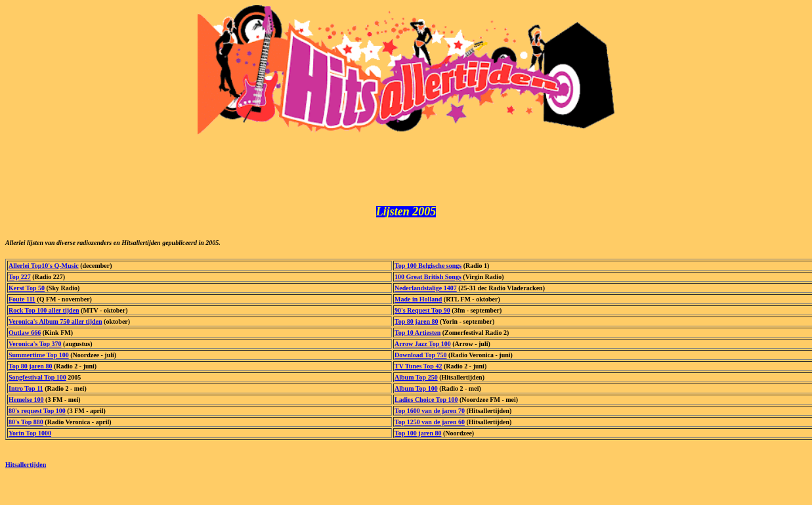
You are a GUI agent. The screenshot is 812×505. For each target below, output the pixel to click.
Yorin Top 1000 (30, 437)
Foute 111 (22, 303)
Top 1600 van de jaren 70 (430, 415)
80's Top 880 (26, 426)
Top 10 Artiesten (417, 337)
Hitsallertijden (26, 469)
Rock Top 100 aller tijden (44, 314)
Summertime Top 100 (39, 359)
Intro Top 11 (26, 392)
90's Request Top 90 (422, 314)
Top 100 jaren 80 (418, 437)
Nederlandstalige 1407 (426, 292)
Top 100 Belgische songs (428, 270)
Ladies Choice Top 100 (426, 404)
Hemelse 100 (26, 404)
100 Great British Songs (428, 281)
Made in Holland (418, 303)
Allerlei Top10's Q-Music (44, 270)
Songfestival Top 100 (37, 381)
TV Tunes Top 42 (418, 370)
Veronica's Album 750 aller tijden (55, 325)
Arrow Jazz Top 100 (423, 348)
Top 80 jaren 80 (416, 325)
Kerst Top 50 (27, 292)
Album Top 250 (416, 381)
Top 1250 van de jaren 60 (430, 426)
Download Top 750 (420, 359)
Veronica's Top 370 (35, 348)
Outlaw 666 (25, 337)
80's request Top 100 (37, 415)
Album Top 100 (416, 392)
